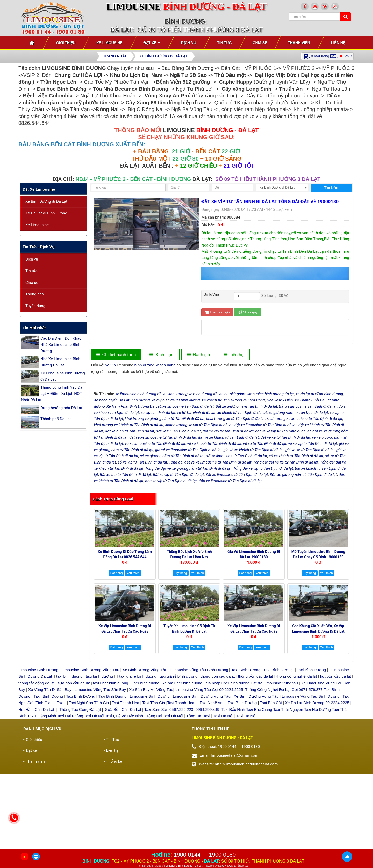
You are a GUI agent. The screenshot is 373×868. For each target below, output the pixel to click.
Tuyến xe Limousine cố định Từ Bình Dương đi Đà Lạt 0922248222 (189, 712)
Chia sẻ (32, 283)
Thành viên (35, 842)
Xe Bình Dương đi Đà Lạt (46, 201)
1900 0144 (187, 855)
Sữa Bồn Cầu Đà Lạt (123, 790)
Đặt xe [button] (152, 44)
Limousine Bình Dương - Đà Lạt (184, 866)
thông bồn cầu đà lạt (255, 757)
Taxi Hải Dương (318, 790)
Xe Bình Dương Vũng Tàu (145, 750)
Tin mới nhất (34, 328)
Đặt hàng (116, 654)
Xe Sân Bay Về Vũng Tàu (151, 770)
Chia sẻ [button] (260, 43)
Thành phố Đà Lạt (56, 419)
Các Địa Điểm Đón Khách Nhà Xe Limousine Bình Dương (62, 345)
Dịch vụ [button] (189, 43)
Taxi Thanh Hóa (126, 783)
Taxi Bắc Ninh (233, 790)
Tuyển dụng (35, 306)
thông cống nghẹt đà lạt (297, 757)
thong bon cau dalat (218, 757)
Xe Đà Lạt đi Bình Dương (46, 213)
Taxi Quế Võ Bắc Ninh (124, 797)
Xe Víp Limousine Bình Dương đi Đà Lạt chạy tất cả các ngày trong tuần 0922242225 (125, 712)
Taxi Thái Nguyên (288, 790)
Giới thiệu (34, 820)
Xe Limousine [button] (109, 43)
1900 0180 (222, 855)
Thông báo (35, 294)
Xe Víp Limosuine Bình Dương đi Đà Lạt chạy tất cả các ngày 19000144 (254, 712)
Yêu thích (133, 654)
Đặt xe (31, 831)
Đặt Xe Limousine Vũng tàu (274, 764)
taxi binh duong (69, 757)
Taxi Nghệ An (211, 783)
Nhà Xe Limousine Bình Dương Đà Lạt (60, 362)
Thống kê (114, 842)
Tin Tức (113, 820)
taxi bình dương (99, 757)
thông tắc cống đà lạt (36, 764)
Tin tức (31, 271)
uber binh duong (145, 764)
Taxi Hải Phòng (70, 797)
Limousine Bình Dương (38, 750)
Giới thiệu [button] (66, 43)
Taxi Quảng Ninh (42, 797)
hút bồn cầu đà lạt (336, 757)
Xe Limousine (37, 225)
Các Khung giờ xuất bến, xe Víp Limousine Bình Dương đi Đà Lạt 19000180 (318, 712)
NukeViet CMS (227, 866)
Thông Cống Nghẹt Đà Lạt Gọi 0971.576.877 (284, 770)
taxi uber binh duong (111, 764)
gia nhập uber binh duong (227, 764)
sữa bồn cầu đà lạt (74, 764)
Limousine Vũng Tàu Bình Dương (199, 750)
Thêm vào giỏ (217, 312)
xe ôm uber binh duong (182, 764)
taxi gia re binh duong (138, 757)
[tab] (116, 355)
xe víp (111, 365)
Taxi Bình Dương (246, 750)
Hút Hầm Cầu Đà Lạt (37, 790)
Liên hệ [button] (338, 43)
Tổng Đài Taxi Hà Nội (165, 797)
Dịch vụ (32, 259)
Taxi (61, 783)
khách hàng (166, 365)
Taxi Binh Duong (48, 777)
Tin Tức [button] (224, 43)
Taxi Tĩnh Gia (153, 783)
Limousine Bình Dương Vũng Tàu (91, 750)
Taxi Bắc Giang (259, 790)
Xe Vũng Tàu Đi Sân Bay (50, 770)
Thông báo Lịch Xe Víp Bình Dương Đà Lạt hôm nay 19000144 (189, 638)
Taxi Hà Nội (94, 797)
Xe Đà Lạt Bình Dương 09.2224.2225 (317, 783)
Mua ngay (248, 312)
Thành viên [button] (299, 43)
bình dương (144, 365)
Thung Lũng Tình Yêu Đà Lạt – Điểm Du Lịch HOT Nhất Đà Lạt (52, 394)
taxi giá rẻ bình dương (178, 757)
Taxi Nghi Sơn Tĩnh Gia (88, 783)
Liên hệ (112, 831)
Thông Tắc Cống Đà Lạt (80, 790)
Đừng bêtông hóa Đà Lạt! (62, 408)
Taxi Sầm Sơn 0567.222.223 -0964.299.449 (182, 790)
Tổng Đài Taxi (199, 797)
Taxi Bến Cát (271, 783)
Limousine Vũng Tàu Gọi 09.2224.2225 (209, 770)
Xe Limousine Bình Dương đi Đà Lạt (63, 376)
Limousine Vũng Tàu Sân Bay (100, 770)
